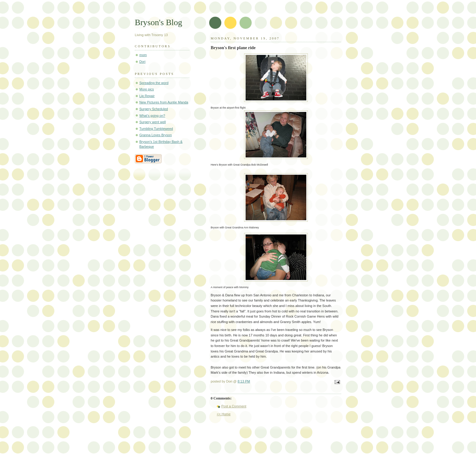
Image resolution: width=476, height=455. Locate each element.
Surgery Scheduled (154, 109)
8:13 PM (244, 381)
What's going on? (152, 116)
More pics (147, 89)
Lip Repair (147, 96)
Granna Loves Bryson (156, 135)
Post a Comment (234, 406)
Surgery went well (153, 122)
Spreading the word (154, 83)
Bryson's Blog (158, 22)
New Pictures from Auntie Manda (164, 102)
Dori (142, 62)
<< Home (224, 414)
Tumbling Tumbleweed (156, 129)
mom (143, 55)
